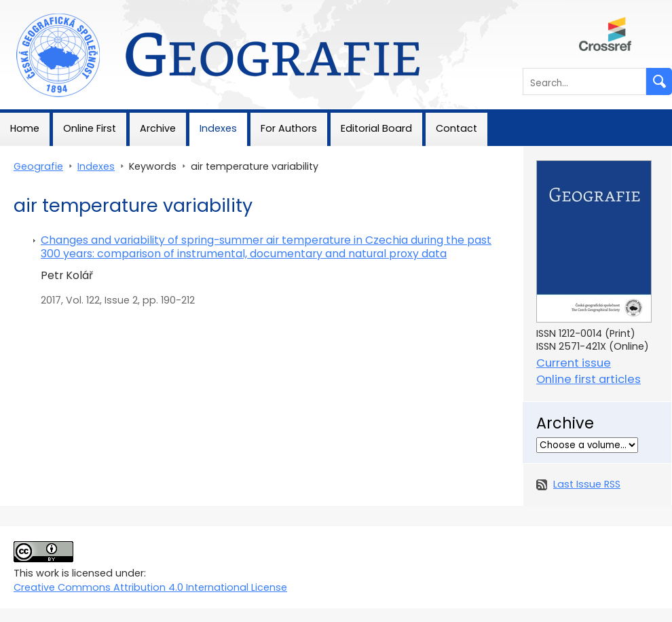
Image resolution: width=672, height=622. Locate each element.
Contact (456, 128)
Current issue (574, 363)
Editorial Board (376, 128)
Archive (158, 128)
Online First (90, 128)
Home (25, 128)
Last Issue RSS (587, 484)
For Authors (289, 128)
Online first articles (589, 379)
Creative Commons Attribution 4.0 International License (150, 587)
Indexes (218, 128)
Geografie (25, 7)
